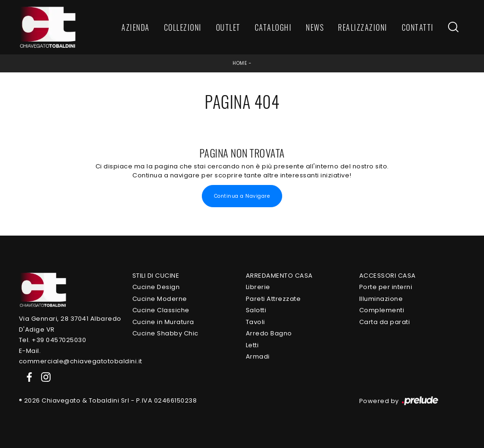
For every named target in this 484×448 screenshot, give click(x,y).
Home (240, 63)
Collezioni (183, 27)
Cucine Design (156, 287)
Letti (252, 345)
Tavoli (255, 322)
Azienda (136, 27)
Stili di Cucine (156, 276)
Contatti (418, 27)
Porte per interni (386, 287)
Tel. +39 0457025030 (53, 340)
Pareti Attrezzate (273, 299)
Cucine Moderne (160, 299)
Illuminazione (381, 299)
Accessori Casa (388, 276)
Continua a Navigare (242, 196)
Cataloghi (273, 27)
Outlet (228, 27)
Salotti (256, 310)
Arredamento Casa (279, 276)
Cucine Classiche (161, 310)
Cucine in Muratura (163, 322)
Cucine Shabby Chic (165, 333)
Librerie (258, 287)
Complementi (382, 310)
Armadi (258, 356)
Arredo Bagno (269, 333)
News (315, 27)
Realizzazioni (363, 27)
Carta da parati (385, 322)
